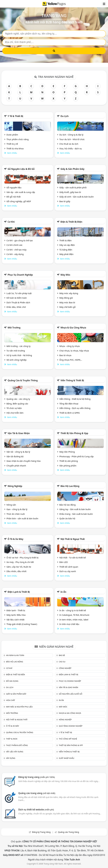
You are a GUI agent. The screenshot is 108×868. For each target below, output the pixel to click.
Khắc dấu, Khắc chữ (16, 307)
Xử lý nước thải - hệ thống (19, 355)
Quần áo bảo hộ (67, 518)
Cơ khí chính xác (14, 245)
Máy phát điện (66, 254)
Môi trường (14, 328)
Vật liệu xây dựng (15, 752)
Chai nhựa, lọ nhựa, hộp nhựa (74, 351)
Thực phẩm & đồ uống (17, 745)
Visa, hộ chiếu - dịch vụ (71, 148)
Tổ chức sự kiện (14, 408)
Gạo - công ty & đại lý (17, 509)
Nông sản (11, 505)
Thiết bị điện (65, 240)
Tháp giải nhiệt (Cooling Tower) (22, 624)
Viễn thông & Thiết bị (72, 380)
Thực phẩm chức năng (18, 139)
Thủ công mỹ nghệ (68, 739)
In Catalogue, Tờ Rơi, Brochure (74, 615)
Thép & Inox (12, 739)
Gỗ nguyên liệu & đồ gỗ (21, 169)
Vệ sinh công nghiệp (17, 360)
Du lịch (65, 116)
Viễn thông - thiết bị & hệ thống (75, 399)
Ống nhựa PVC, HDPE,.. (71, 360)
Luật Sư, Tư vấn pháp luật (19, 293)
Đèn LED (64, 562)
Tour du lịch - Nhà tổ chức (72, 139)
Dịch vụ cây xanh (68, 571)
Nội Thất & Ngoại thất (73, 539)
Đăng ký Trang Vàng (41, 832)
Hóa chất (11, 700)
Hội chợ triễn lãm (15, 413)
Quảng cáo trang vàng (37, 793)
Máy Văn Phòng (67, 452)
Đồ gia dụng (12, 681)
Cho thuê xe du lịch (69, 144)
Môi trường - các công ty (18, 346)
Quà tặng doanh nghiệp (71, 726)
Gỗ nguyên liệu (14, 187)
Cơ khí (11, 222)
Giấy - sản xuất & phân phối (73, 187)
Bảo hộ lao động (70, 486)
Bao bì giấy (65, 201)
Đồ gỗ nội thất (14, 197)
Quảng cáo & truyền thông (23, 380)
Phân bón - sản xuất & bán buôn (22, 518)
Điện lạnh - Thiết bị (16, 610)
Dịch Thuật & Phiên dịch (18, 302)
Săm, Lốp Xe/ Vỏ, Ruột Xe (19, 567)
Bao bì (62, 655)
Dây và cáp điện (67, 245)
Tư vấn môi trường (16, 351)
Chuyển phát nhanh (16, 466)
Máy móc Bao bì (67, 302)
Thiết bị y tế (12, 144)
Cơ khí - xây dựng (15, 254)
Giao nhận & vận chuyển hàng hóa (23, 461)
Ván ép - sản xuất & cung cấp (21, 192)
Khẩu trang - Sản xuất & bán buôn (76, 514)
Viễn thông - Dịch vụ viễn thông (75, 408)
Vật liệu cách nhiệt (15, 620)
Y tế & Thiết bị (15, 116)
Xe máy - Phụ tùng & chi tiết (20, 562)
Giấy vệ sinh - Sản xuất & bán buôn (76, 197)
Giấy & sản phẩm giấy (72, 169)
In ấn (63, 592)
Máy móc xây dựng (69, 293)
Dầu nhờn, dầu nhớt (16, 571)
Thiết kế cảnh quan (69, 567)
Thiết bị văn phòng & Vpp (74, 433)
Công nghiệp (65, 668)
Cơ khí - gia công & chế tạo (20, 240)
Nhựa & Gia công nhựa (73, 328)
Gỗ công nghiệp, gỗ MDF (19, 201)
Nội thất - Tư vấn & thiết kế (73, 558)
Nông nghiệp (15, 486)
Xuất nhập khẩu (67, 758)
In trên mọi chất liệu (69, 624)
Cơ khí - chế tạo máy (16, 250)
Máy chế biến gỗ (67, 307)
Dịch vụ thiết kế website (36, 810)
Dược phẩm (12, 135)
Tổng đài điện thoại (69, 404)
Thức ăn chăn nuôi (16, 514)
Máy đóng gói (66, 298)
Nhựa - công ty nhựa (70, 346)
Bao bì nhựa (65, 355)
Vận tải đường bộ (15, 456)
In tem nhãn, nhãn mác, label (74, 620)
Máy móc (65, 275)
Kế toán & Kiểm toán (17, 298)
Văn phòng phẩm (68, 466)
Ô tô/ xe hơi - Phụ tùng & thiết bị (22, 558)
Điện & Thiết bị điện (71, 222)
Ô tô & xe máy (15, 539)
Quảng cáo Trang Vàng (68, 832)
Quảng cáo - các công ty (18, 399)
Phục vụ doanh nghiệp (20, 275)
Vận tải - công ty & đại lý (18, 452)
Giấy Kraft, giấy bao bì (70, 192)
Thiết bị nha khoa (15, 148)
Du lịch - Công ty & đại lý (71, 135)
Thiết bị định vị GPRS (70, 413)
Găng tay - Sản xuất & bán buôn (75, 509)
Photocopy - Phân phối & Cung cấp (76, 456)
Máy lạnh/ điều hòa (16, 615)
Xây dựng (11, 758)
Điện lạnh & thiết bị (19, 592)
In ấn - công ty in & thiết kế (73, 610)
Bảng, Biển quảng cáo (17, 404)
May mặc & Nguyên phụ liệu (19, 707)
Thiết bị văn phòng (69, 461)
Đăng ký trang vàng (37, 777)
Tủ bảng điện (66, 250)
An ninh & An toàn (15, 655)
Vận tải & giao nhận (19, 433)
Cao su (62, 662)
